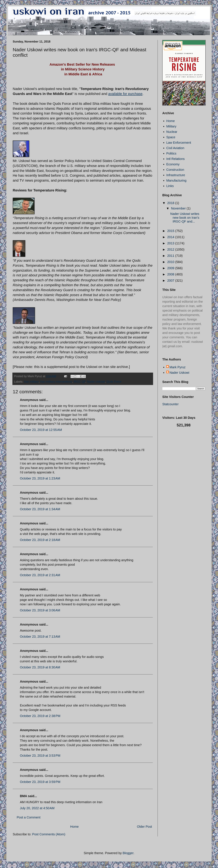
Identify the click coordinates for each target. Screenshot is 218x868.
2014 (171, 237)
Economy (173, 164)
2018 (171, 203)
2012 (171, 249)
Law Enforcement (179, 143)
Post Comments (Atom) (49, 834)
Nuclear (172, 132)
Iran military (31, 382)
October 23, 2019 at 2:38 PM (40, 716)
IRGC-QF (80, 382)
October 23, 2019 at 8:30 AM (40, 667)
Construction (175, 170)
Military (171, 126)
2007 (171, 281)
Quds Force (114, 382)
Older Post (144, 827)
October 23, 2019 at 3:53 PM (40, 756)
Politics (171, 153)
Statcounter (170, 404)
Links (170, 186)
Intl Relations (176, 159)
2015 (171, 231)
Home (74, 827)
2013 (171, 243)
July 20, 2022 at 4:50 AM (37, 808)
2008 (171, 274)
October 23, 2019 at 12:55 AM (41, 430)
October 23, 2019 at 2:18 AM (40, 540)
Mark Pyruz (178, 367)
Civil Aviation (175, 148)
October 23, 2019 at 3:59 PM (40, 782)
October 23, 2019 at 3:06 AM (40, 610)
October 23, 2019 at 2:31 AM (40, 575)
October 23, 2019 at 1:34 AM (40, 509)
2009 (171, 268)
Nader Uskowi (96, 382)
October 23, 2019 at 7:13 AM (40, 637)
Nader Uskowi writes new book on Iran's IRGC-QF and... (185, 218)
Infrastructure (176, 175)
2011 (171, 256)
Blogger (128, 853)
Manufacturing (176, 180)
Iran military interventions (56, 382)
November (179, 208)
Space (171, 137)
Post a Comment (29, 817)
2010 (171, 262)
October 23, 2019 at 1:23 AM (40, 478)
